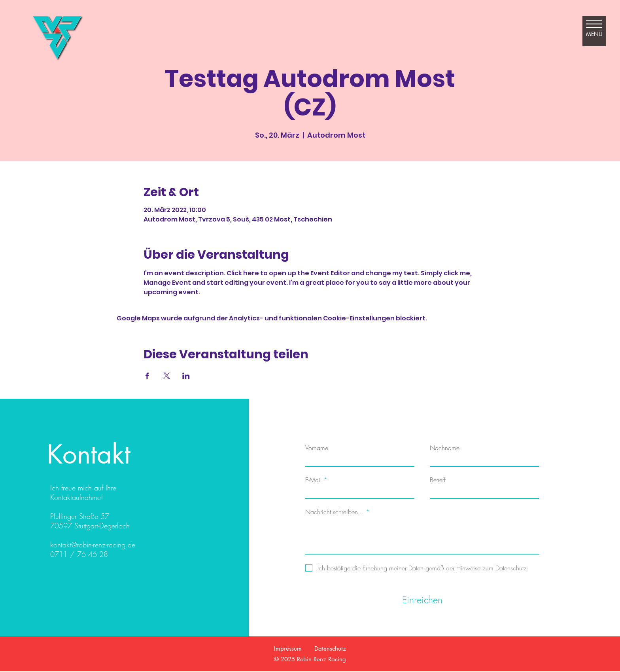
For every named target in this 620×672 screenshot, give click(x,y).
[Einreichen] (422, 600)
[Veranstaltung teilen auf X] (167, 376)
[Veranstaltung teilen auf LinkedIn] (186, 376)
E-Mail (313, 480)
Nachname (445, 448)
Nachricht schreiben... (335, 512)
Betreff (438, 480)
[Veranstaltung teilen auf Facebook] (147, 376)
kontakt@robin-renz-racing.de (93, 545)
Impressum (288, 648)
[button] (594, 27)
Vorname (317, 448)
